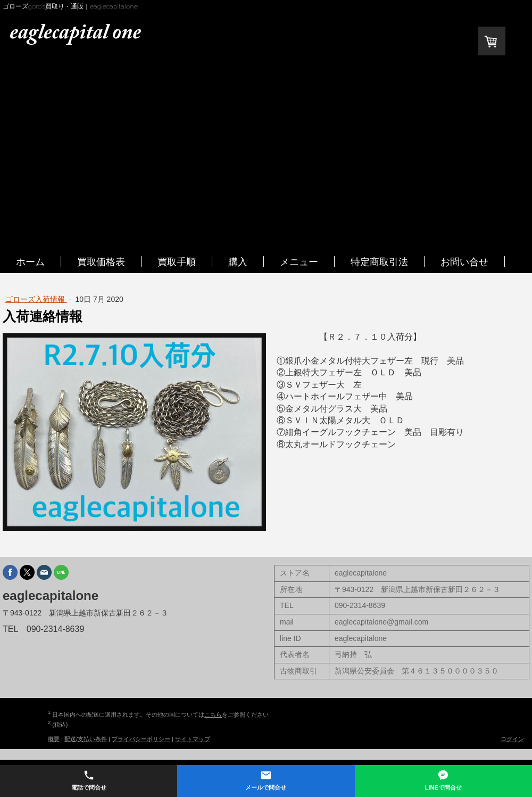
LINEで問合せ (443, 780)
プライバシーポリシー (141, 739)
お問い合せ (464, 262)
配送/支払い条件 (86, 739)
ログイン (512, 739)
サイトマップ (193, 739)
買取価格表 (101, 262)
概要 (54, 739)
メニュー (299, 262)
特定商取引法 (379, 262)
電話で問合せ (89, 780)
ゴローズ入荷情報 (36, 299)
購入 (238, 262)
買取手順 (177, 262)
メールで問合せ (266, 780)
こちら (213, 714)
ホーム (30, 262)
